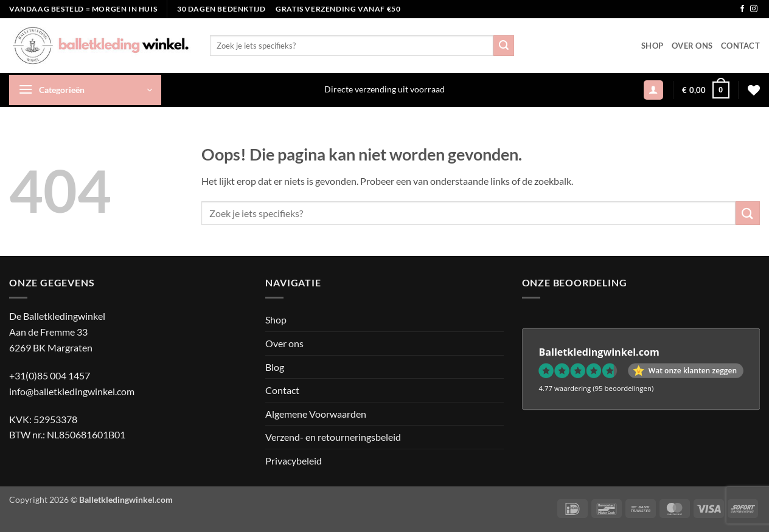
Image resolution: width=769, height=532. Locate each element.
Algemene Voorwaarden (316, 414)
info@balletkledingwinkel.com (72, 391)
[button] (85, 90)
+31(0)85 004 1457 (50, 375)
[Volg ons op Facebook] (742, 9)
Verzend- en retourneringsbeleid (333, 437)
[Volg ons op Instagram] (754, 9)
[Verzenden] (504, 46)
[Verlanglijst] (754, 90)
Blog (275, 367)
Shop (652, 46)
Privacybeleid (294, 461)
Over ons (692, 46)
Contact (740, 46)
